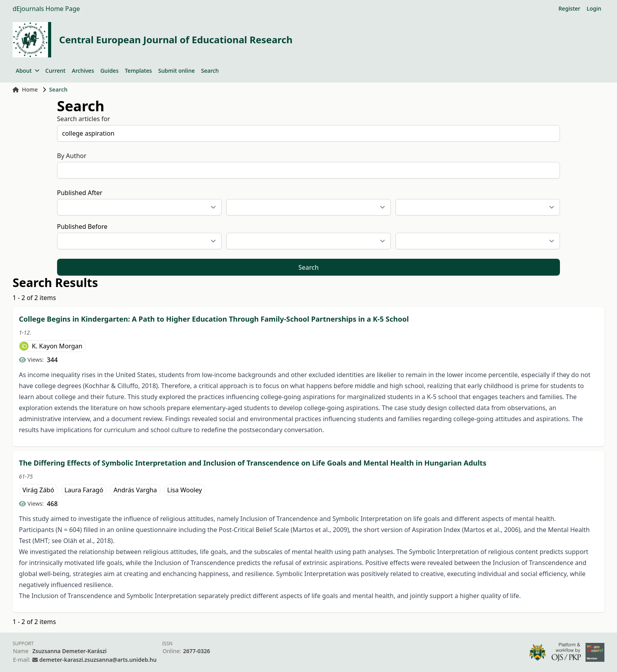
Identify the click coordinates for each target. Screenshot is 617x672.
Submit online (176, 71)
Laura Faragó (84, 490)
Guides (109, 71)
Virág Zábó (38, 490)
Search (210, 71)
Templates (138, 71)
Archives (83, 71)
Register (569, 8)
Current (55, 71)
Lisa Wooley (185, 490)
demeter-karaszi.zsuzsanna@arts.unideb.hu (98, 660)
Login (594, 8)
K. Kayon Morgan (57, 346)
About (27, 71)
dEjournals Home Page (46, 9)
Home (25, 89)
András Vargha (135, 490)
